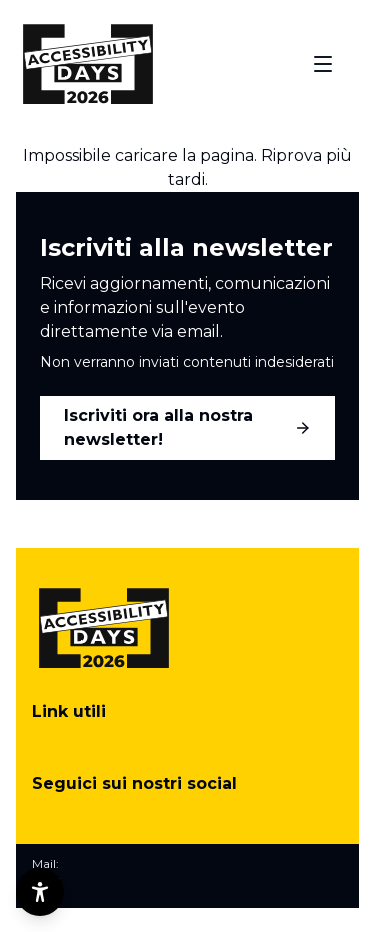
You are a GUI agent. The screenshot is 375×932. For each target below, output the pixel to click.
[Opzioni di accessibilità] (40, 892)
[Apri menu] (323, 64)
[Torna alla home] (88, 64)
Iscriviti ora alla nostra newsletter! (187, 427)
